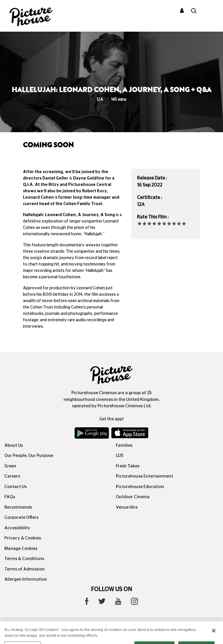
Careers (12, 476)
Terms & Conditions (24, 559)
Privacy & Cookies (23, 538)
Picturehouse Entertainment (144, 476)
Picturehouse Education (140, 487)
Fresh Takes (128, 466)
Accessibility (17, 528)
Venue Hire (127, 507)
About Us (14, 445)
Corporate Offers (21, 517)
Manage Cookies (21, 549)
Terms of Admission (25, 569)
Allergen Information (26, 579)
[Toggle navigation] (211, 11)
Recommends (18, 507)
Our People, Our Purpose (29, 456)
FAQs (10, 497)
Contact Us (16, 487)
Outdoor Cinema (133, 497)
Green (10, 466)
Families (124, 445)
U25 (120, 456)
